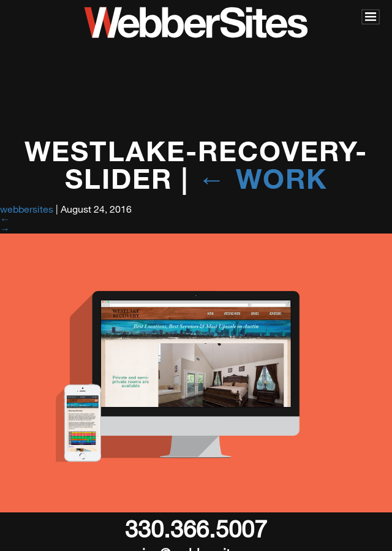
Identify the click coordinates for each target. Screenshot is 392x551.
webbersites (27, 209)
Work (262, 178)
